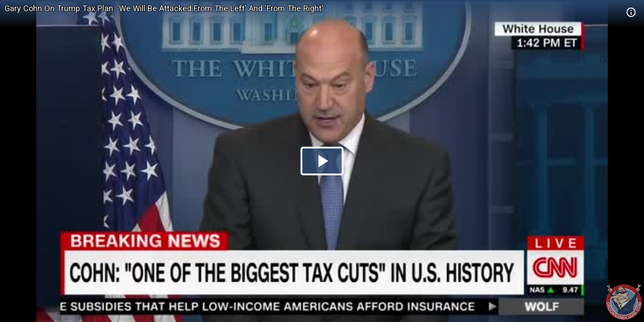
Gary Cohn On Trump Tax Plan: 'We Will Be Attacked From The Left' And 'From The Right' (164, 8)
